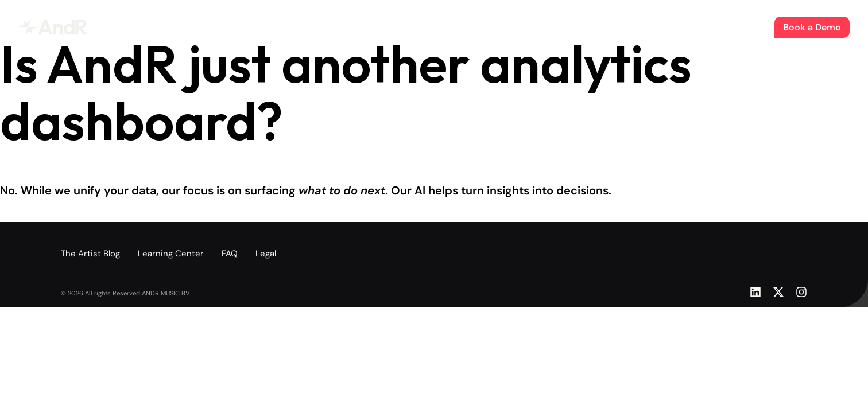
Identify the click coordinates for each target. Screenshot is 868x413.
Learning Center (171, 254)
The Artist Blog (438, 27)
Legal (266, 254)
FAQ (230, 254)
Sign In (750, 27)
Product (382, 26)
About (490, 26)
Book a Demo (812, 27)
